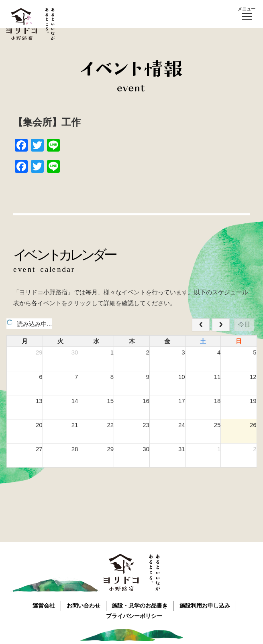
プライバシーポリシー (135, 615)
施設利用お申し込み (206, 605)
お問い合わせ (83, 605)
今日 (244, 324)
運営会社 (43, 605)
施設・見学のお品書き (141, 605)
